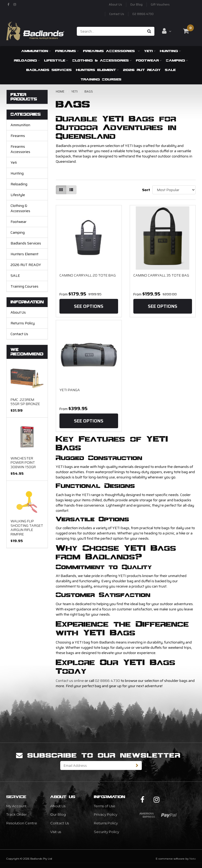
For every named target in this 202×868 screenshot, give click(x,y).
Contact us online (70, 681)
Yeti (150, 51)
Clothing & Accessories (102, 60)
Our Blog (136, 5)
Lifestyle (56, 60)
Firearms (67, 51)
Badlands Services (49, 70)
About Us (115, 5)
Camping (177, 60)
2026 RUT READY (142, 70)
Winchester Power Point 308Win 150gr (23, 463)
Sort (145, 190)
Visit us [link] (56, 832)
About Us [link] (58, 806)
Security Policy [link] (107, 832)
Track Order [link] (17, 814)
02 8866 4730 (143, 14)
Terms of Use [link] (105, 806)
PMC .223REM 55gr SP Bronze (25, 402)
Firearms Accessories (112, 51)
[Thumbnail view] (61, 190)
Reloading (27, 60)
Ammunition (36, 51)
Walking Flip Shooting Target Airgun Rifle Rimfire (27, 527)
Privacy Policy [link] (106, 814)
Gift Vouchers (160, 5)
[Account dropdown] (167, 31)
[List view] (71, 190)
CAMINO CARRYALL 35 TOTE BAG (161, 275)
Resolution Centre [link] (22, 823)
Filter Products (24, 97)
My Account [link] (16, 806)
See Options (89, 306)
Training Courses (101, 79)
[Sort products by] (174, 190)
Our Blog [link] (58, 814)
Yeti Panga (70, 390)
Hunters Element (97, 70)
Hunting (170, 51)
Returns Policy (23, 323)
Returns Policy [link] (106, 823)
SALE (170, 70)
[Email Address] (97, 765)
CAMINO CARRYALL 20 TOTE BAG (88, 275)
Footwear (149, 60)
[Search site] (149, 31)
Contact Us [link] (60, 823)
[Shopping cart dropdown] (186, 31)
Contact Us (117, 14)
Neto (193, 859)
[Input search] (111, 31)
